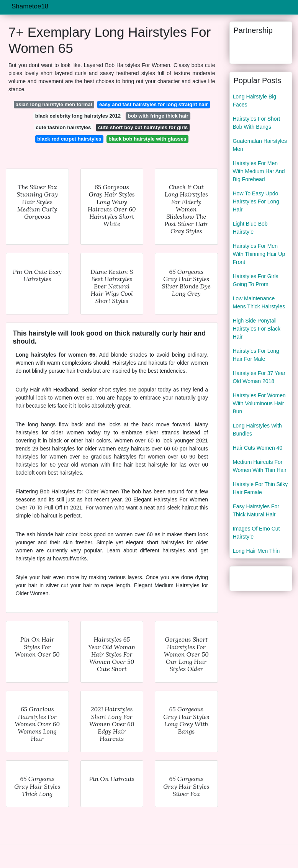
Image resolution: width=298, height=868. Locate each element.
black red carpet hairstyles (69, 139)
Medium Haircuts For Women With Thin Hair (260, 466)
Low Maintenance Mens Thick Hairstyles (259, 302)
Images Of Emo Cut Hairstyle (256, 533)
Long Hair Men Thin (256, 551)
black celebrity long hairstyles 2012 (78, 116)
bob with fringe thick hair (158, 116)
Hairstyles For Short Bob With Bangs (257, 123)
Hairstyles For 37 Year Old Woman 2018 (259, 377)
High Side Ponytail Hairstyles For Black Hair (257, 329)
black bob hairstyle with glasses (147, 139)
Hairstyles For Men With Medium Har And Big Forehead (259, 171)
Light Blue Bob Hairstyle (250, 228)
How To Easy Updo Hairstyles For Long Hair (256, 201)
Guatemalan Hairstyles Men (260, 145)
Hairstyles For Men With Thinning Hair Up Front (259, 254)
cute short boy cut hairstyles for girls (143, 127)
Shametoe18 (30, 6)
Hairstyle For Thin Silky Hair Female (260, 488)
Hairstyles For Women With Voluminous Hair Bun (259, 403)
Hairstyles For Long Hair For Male (256, 355)
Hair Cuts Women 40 (258, 448)
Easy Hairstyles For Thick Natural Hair (256, 510)
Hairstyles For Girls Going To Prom (256, 280)
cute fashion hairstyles (63, 127)
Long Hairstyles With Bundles (257, 430)
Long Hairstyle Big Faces (255, 101)
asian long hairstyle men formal (54, 104)
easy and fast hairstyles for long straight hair (154, 104)
